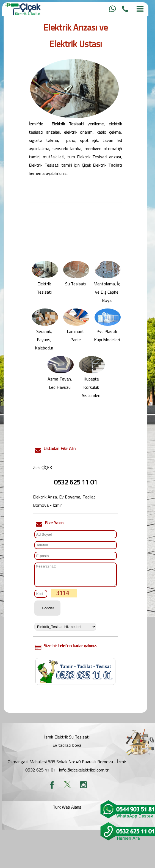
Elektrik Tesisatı (45, 285)
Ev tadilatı (62, 749)
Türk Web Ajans (67, 811)
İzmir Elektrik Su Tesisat (67, 741)
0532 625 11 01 (41, 774)
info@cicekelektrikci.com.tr (84, 774)
